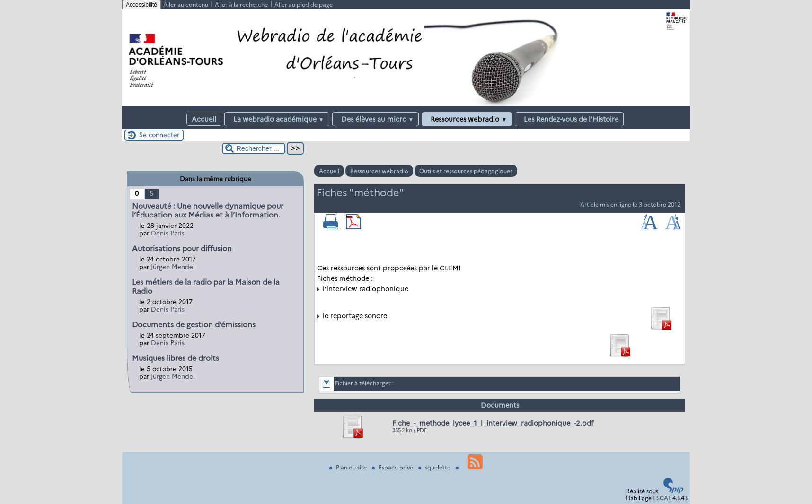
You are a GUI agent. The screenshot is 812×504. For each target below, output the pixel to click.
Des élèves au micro (376, 119)
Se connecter (159, 135)
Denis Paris (168, 233)
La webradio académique (277, 119)
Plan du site (349, 467)
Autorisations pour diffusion (182, 248)
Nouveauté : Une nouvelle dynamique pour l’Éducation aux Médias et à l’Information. (208, 210)
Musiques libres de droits (176, 358)
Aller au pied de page (304, 4)
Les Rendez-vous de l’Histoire (569, 119)
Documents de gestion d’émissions (194, 325)
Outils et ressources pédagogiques (466, 171)
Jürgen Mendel (173, 267)
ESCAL (662, 498)
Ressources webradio (467, 119)
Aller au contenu (186, 4)
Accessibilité (141, 5)
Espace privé (393, 467)
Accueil (204, 119)
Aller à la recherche (241, 4)
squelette (435, 467)
